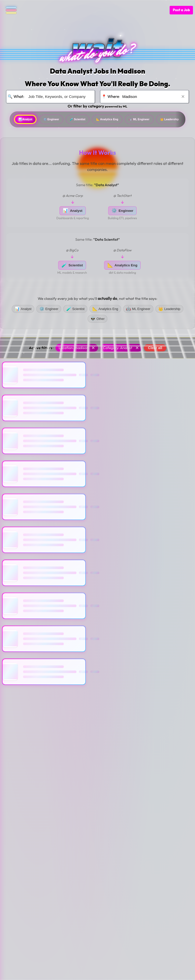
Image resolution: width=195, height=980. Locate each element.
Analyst (28, 120)
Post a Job (181, 10)
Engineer (61, 120)
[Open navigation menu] (9, 10)
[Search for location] (152, 97)
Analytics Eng (132, 120)
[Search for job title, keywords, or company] (58, 97)
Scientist (95, 120)
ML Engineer (173, 120)
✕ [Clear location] (183, 96)
